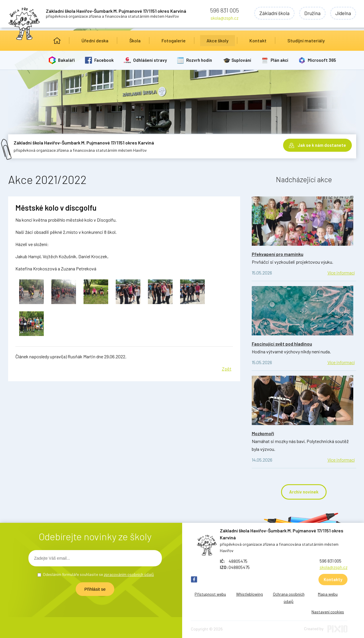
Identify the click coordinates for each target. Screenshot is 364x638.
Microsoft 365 (322, 60)
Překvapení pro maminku (278, 254)
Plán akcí (279, 60)
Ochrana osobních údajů (289, 598)
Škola (135, 40)
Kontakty (333, 579)
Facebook (104, 60)
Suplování (241, 60)
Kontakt (258, 40)
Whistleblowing (249, 594)
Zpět (227, 369)
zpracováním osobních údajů (129, 574)
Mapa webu (328, 594)
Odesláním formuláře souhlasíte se (98, 574)
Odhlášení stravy (150, 60)
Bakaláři (66, 60)
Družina (312, 13)
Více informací (341, 273)
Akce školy (218, 40)
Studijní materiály (306, 40)
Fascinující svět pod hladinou (282, 344)
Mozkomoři (263, 433)
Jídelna (343, 13)
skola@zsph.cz (224, 18)
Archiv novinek (304, 492)
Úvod (57, 41)
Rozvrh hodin (199, 60)
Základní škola (274, 13)
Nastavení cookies (328, 612)
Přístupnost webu (210, 594)
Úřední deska (95, 40)
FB (194, 579)
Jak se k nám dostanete (322, 145)
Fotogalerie (174, 40)
